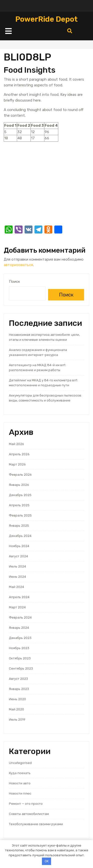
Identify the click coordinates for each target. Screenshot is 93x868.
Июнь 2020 (17, 699)
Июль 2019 (17, 720)
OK (47, 861)
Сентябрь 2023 (21, 668)
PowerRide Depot (46, 19)
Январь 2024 (19, 628)
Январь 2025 (19, 526)
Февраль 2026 (20, 475)
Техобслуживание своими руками (36, 824)
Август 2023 (18, 679)
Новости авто (20, 783)
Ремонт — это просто (26, 804)
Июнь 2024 (17, 577)
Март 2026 (17, 464)
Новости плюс (20, 793)
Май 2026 (16, 444)
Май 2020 (16, 709)
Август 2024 (18, 556)
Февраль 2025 (20, 515)
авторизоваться (18, 265)
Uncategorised (20, 763)
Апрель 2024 (19, 597)
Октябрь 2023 (20, 658)
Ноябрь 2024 (19, 546)
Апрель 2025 (19, 505)
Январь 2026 (19, 485)
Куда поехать (20, 773)
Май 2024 (16, 587)
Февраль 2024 (20, 617)
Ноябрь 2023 (19, 648)
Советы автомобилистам (29, 814)
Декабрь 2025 (20, 495)
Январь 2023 (19, 689)
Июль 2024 (17, 566)
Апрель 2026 (19, 454)
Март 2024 (17, 607)
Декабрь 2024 (20, 536)
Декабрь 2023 (20, 638)
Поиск (15, 282)
